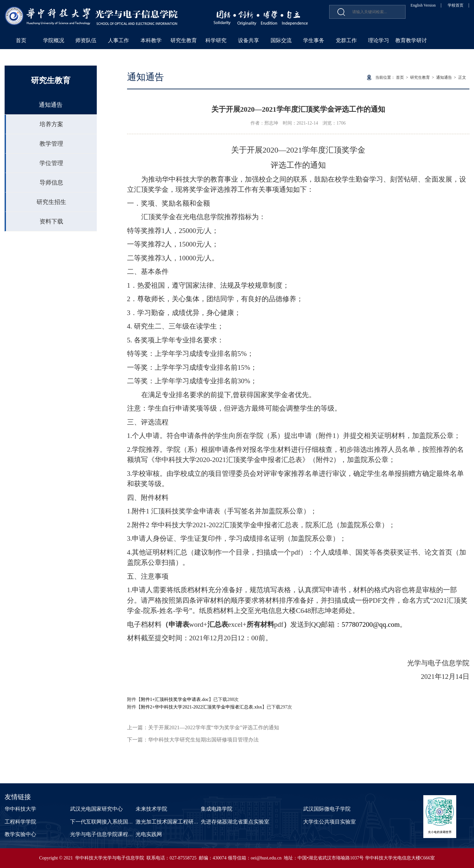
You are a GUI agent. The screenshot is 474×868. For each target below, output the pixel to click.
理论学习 (379, 40)
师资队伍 (86, 40)
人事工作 (118, 40)
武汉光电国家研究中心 (96, 809)
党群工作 (346, 40)
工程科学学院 (20, 822)
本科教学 (151, 40)
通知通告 (51, 105)
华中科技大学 (20, 809)
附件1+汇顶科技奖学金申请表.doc (175, 699)
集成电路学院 (217, 809)
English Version (423, 5)
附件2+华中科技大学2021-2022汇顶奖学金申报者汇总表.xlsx (201, 707)
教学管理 (51, 144)
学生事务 (314, 40)
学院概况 (54, 40)
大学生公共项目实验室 (329, 822)
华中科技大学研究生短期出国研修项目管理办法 (203, 740)
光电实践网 (149, 834)
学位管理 (51, 163)
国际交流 (281, 40)
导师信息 (51, 183)
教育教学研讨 (411, 40)
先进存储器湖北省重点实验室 (235, 822)
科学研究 (216, 40)
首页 (21, 40)
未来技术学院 (151, 809)
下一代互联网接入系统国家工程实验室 (115, 822)
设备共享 (249, 40)
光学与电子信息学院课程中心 (104, 834)
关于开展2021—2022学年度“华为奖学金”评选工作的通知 (214, 727)
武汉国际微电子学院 (327, 809)
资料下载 (51, 221)
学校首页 (456, 5)
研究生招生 (51, 202)
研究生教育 (184, 40)
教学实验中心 (20, 834)
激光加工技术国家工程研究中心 (172, 822)
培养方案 (51, 124)
